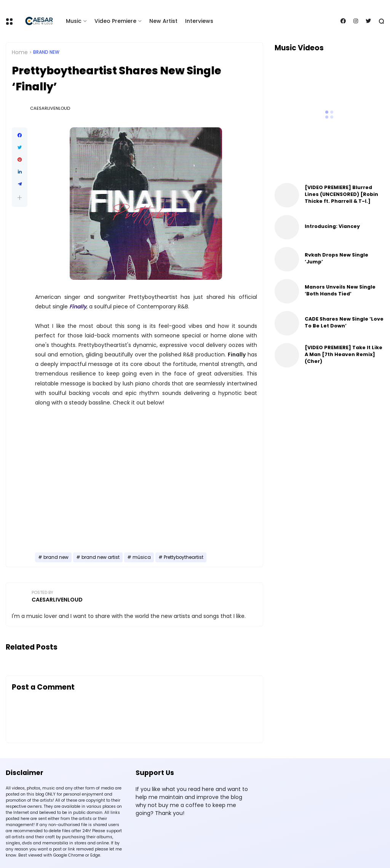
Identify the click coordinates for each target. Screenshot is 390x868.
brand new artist (101, 557)
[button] (20, 198)
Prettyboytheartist (184, 557)
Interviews (199, 21)
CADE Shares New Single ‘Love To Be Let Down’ (344, 322)
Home (20, 52)
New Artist (163, 21)
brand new (46, 52)
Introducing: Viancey (332, 226)
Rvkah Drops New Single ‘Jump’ (336, 258)
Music (74, 21)
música (142, 557)
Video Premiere (115, 21)
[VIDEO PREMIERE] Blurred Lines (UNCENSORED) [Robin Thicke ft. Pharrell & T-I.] (341, 194)
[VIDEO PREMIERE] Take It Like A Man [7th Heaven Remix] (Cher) (344, 354)
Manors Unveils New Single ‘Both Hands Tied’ (340, 290)
